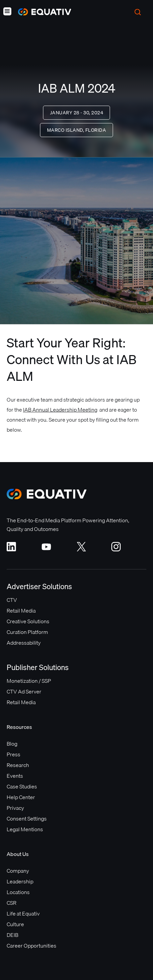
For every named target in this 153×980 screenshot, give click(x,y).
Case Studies (22, 786)
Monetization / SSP (29, 681)
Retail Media (21, 611)
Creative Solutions (28, 621)
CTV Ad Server (24, 691)
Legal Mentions (25, 829)
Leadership (20, 881)
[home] (41, 12)
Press (13, 754)
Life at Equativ (23, 913)
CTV (12, 600)
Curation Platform (27, 632)
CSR (11, 903)
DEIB (12, 935)
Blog (12, 744)
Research (18, 765)
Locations (18, 892)
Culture (15, 924)
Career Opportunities (31, 946)
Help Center (21, 797)
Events (15, 776)
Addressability (24, 643)
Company (18, 871)
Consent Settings (27, 819)
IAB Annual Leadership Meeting (60, 410)
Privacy (15, 808)
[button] (7, 12)
